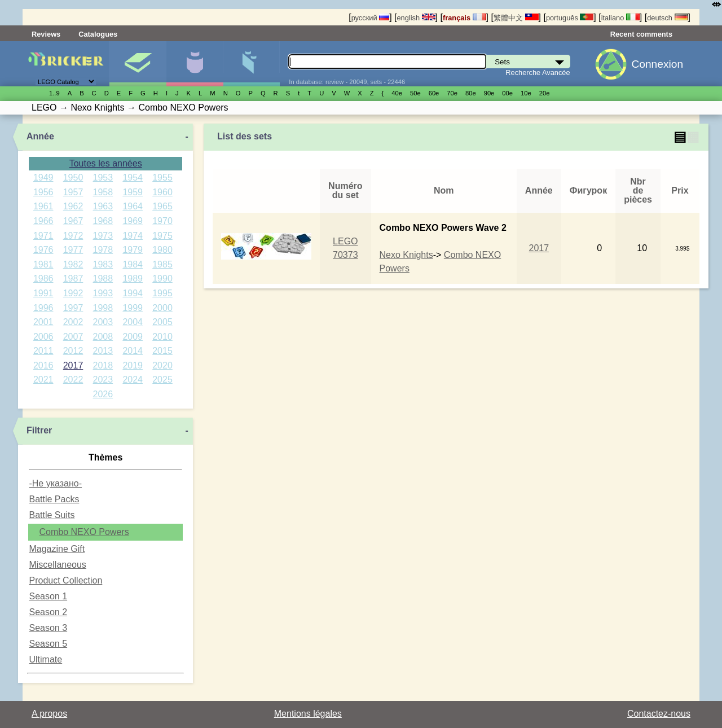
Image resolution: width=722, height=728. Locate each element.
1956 (43, 192)
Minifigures (195, 64)
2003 (103, 322)
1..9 (54, 93)
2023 (103, 380)
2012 (73, 351)
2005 (162, 322)
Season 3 (48, 628)
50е (415, 93)
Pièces (252, 64)
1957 (73, 192)
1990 (162, 279)
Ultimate (45, 659)
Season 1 (48, 596)
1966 (43, 221)
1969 (133, 221)
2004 (133, 322)
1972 (73, 236)
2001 (43, 322)
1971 (43, 236)
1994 (133, 293)
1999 (133, 308)
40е (397, 93)
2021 (43, 380)
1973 (103, 236)
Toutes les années (106, 163)
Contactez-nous (659, 714)
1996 (43, 308)
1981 (43, 264)
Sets (138, 64)
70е (452, 93)
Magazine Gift (57, 549)
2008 (103, 337)
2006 (43, 337)
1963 (103, 206)
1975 (162, 236)
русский (370, 18)
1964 (133, 206)
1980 (162, 250)
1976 (43, 250)
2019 (133, 365)
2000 (162, 308)
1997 (73, 308)
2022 (73, 380)
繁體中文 (516, 18)
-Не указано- (55, 483)
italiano (620, 18)
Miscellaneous (57, 565)
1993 (103, 293)
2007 (73, 337)
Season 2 (48, 612)
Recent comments (641, 34)
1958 (103, 192)
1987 (73, 279)
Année (40, 136)
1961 (43, 206)
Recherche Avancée (538, 73)
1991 (43, 293)
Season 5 (48, 644)
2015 (162, 351)
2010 (162, 337)
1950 (73, 177)
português (570, 18)
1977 (73, 250)
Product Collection (65, 580)
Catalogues (98, 34)
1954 (133, 177)
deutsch (667, 18)
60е (434, 93)
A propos (49, 714)
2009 (133, 337)
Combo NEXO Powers (84, 532)
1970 (162, 221)
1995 (162, 293)
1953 (103, 177)
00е (507, 93)
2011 (43, 351)
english (416, 18)
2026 (103, 394)
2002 (73, 322)
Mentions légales (308, 714)
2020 (162, 365)
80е (471, 93)
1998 (103, 308)
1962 (73, 206)
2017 (73, 365)
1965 (162, 206)
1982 (73, 264)
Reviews (46, 34)
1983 (103, 264)
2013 (103, 351)
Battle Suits (52, 515)
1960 (162, 192)
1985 (162, 264)
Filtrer (39, 430)
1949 (43, 177)
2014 (133, 351)
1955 (162, 177)
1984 (133, 264)
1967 (73, 221)
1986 (43, 279)
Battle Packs (54, 499)
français (465, 18)
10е (526, 93)
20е (545, 93)
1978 (103, 250)
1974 (133, 236)
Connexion (657, 64)
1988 (103, 279)
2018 (103, 365)
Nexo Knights (406, 255)
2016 (43, 365)
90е (489, 93)
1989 (133, 279)
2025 (162, 380)
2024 (133, 380)
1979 (133, 250)
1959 (133, 192)
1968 (103, 221)
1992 (73, 293)
